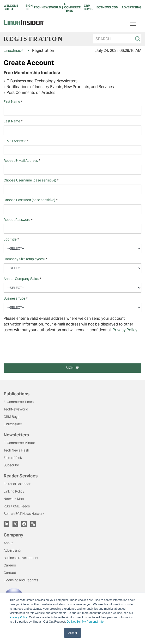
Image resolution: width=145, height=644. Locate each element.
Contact (10, 573)
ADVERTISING (131, 7)
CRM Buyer (12, 417)
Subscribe (11, 465)
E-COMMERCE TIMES (72, 7)
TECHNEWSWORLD (47, 7)
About (8, 543)
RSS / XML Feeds (17, 506)
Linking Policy (14, 491)
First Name (13, 102)
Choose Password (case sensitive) (30, 200)
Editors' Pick (13, 458)
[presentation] (40, 346)
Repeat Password (18, 220)
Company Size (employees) (25, 259)
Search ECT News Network (24, 514)
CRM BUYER (89, 7)
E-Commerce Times (19, 402)
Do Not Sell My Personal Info (85, 622)
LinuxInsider (14, 51)
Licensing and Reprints (21, 580)
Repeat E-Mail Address (22, 161)
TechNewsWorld (16, 409)
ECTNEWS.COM (107, 7)
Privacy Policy (18, 617)
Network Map (14, 499)
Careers (10, 565)
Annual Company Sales (22, 279)
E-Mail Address (16, 141)
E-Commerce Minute (19, 443)
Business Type (15, 298)
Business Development (21, 558)
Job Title (11, 239)
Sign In (29, 7)
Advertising (12, 550)
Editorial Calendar (17, 484)
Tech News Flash (16, 450)
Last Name (13, 121)
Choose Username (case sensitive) (31, 180)
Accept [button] (73, 633)
